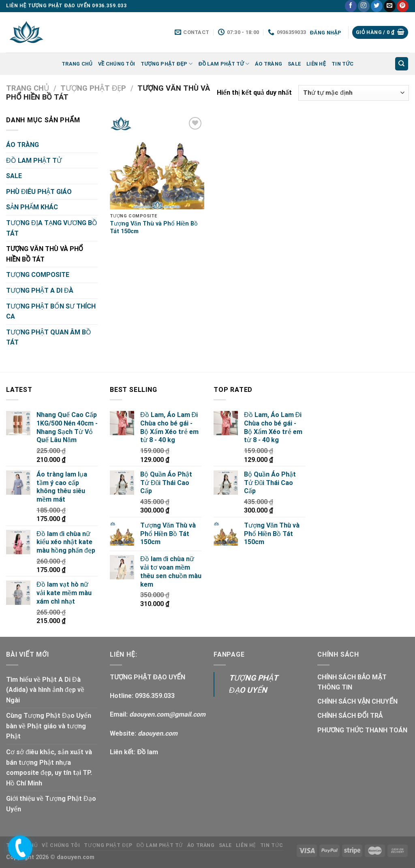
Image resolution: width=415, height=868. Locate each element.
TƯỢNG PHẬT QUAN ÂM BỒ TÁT (49, 337)
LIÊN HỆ (316, 64)
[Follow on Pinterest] (403, 6)
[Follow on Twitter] (377, 6)
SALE (294, 64)
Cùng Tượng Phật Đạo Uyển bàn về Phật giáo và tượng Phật (49, 726)
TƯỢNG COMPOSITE (38, 275)
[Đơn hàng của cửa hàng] (354, 93)
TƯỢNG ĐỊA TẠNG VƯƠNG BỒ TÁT (52, 228)
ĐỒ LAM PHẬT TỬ (224, 64)
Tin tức (342, 64)
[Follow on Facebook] (351, 6)
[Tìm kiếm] (402, 64)
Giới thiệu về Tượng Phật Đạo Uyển (51, 804)
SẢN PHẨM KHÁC (32, 207)
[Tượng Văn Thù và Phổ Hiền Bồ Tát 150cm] (157, 162)
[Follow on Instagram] (364, 6)
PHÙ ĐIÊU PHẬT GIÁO (39, 192)
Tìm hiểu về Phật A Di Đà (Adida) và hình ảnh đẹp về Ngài (45, 690)
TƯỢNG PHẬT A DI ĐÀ (40, 290)
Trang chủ (77, 64)
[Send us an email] (390, 6)
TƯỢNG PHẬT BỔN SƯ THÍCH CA (51, 312)
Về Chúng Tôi (117, 64)
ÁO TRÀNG (268, 64)
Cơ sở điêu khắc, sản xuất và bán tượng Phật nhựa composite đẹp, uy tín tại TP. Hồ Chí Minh (49, 768)
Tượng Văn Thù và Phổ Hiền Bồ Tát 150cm (154, 228)
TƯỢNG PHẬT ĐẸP (167, 64)
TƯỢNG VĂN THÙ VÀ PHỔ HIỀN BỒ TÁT (45, 254)
